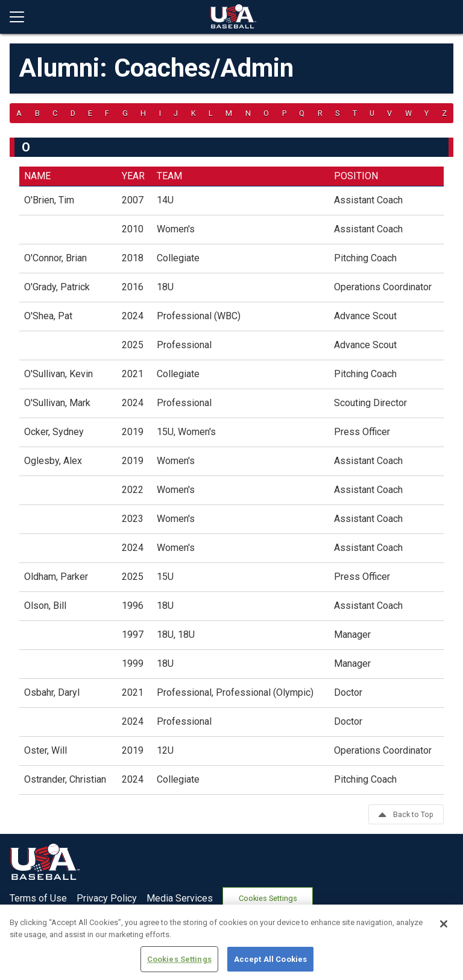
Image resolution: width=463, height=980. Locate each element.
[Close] (444, 964)
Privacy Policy (107, 898)
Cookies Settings (268, 898)
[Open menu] (22, 17)
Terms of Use (38, 898)
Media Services (180, 898)
